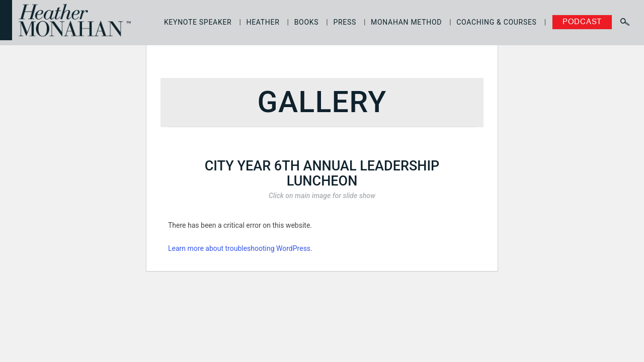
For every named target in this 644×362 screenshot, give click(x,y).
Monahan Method (406, 22)
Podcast (582, 22)
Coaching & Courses (496, 22)
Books (307, 22)
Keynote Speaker (198, 22)
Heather (263, 22)
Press (345, 22)
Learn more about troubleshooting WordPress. (240, 248)
